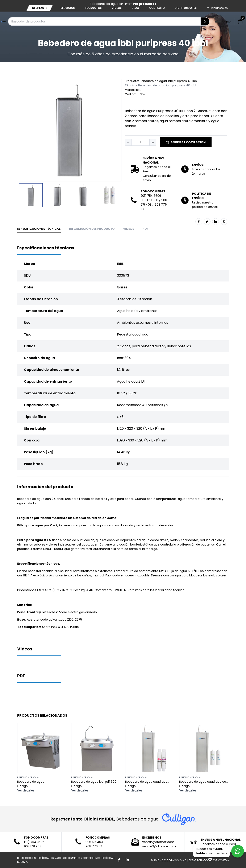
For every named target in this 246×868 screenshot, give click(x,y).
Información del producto (92, 229)
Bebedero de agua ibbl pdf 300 (94, 782)
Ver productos (144, 4)
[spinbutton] (141, 142)
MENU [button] (223, 22)
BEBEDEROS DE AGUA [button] (28, 778)
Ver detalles (26, 790)
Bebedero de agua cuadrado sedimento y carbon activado (147, 782)
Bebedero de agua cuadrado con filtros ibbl (204, 782)
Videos (117, 8)
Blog (135, 8)
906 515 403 (94, 842)
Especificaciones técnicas (39, 229)
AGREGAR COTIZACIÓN (186, 142)
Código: (23, 786)
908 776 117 (94, 846)
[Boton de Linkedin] (127, 860)
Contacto (157, 8)
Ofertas (39, 8)
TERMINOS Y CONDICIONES (84, 858)
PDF (146, 229)
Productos (93, 8)
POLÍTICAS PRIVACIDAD (52, 858)
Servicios (68, 8)
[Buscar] (205, 21)
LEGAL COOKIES (27, 858)
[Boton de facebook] (119, 860)
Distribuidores (186, 8)
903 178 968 (149, 200)
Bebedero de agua (31, 782)
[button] (217, 8)
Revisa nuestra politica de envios (205, 205)
